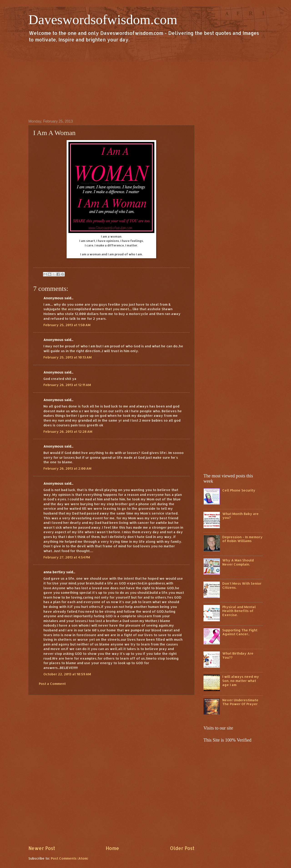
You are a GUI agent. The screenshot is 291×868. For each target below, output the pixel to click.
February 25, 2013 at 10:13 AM (68, 357)
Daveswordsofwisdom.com (103, 20)
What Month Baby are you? (241, 516)
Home (112, 848)
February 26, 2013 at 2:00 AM (67, 468)
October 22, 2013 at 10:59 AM (67, 674)
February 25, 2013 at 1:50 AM (67, 325)
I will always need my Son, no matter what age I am (241, 681)
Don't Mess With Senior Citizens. (242, 585)
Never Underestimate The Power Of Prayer (240, 702)
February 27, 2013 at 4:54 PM (67, 557)
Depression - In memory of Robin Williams (242, 539)
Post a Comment (52, 684)
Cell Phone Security (239, 490)
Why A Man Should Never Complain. (238, 562)
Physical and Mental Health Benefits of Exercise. (239, 611)
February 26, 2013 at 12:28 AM (68, 431)
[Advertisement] (145, 81)
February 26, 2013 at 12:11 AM (67, 385)
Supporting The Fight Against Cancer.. (240, 632)
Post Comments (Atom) (70, 858)
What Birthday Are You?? (238, 655)
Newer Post (42, 848)
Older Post (182, 848)
